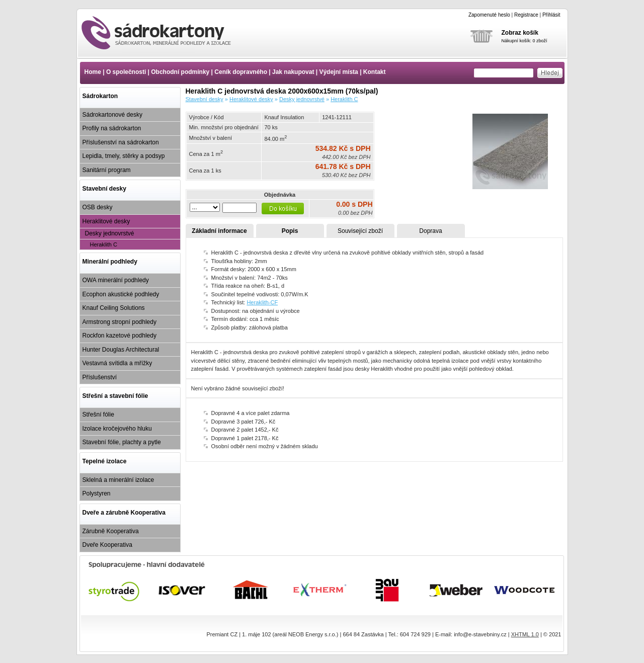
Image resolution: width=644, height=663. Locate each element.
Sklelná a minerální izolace (118, 480)
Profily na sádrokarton (112, 128)
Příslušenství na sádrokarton (121, 142)
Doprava (430, 231)
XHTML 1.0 (525, 634)
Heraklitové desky (106, 221)
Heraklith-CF (262, 302)
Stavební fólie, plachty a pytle (122, 442)
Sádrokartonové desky (112, 115)
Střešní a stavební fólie (115, 396)
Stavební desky (104, 189)
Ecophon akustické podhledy (121, 294)
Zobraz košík (520, 33)
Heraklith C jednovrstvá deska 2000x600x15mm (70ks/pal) (165, 33)
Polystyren (97, 493)
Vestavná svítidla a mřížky (117, 363)
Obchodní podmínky (180, 72)
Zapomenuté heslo (489, 15)
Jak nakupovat (293, 72)
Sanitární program (107, 170)
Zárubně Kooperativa (111, 531)
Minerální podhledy (110, 262)
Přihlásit (551, 15)
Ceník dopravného (241, 72)
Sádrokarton (100, 96)
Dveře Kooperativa (107, 545)
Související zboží (360, 231)
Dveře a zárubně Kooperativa (124, 513)
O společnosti (126, 72)
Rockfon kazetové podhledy (119, 336)
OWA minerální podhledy (116, 280)
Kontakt (375, 72)
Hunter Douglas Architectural (121, 350)
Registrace (526, 15)
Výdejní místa (338, 72)
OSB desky (98, 207)
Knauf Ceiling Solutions (114, 308)
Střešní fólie (98, 415)
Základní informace (219, 231)
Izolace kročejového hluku (117, 429)
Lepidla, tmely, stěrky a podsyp (124, 156)
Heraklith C (104, 244)
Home (93, 72)
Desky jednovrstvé (110, 233)
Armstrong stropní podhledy (119, 322)
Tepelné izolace (105, 461)
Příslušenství (100, 377)
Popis (290, 231)
